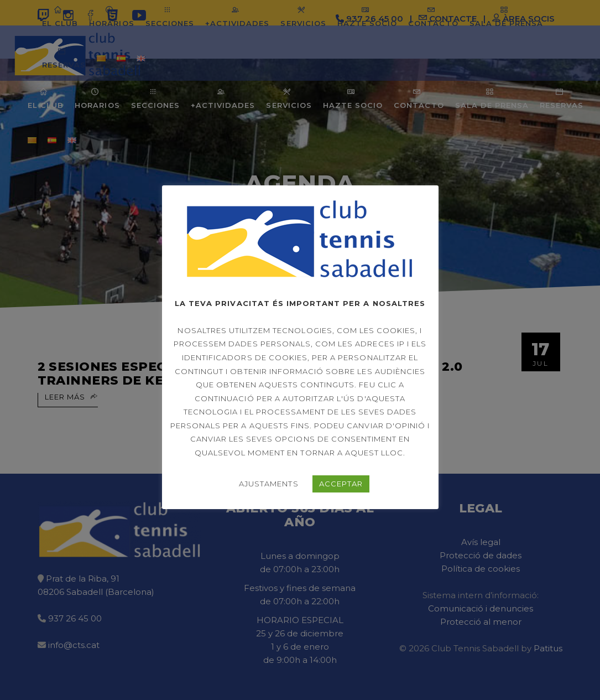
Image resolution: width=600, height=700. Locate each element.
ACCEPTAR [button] (341, 484)
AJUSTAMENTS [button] (268, 484)
